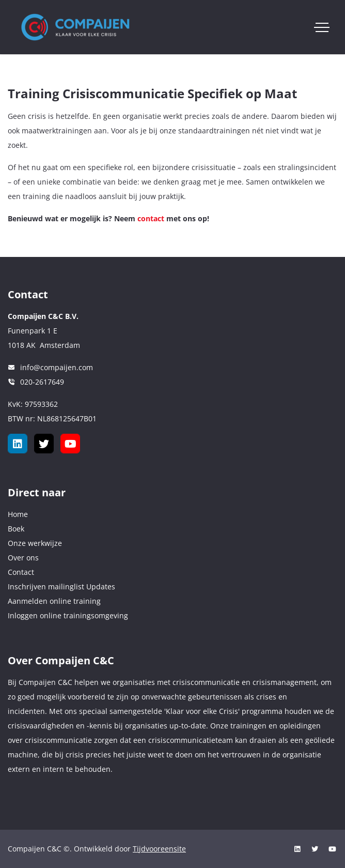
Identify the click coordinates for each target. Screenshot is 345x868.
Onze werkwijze (35, 543)
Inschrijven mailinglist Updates (61, 587)
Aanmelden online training (54, 601)
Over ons (23, 558)
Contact (21, 572)
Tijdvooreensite (159, 849)
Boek (16, 529)
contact (151, 218)
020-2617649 (42, 382)
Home (18, 514)
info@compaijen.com (57, 367)
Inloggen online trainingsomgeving (68, 615)
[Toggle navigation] (322, 27)
